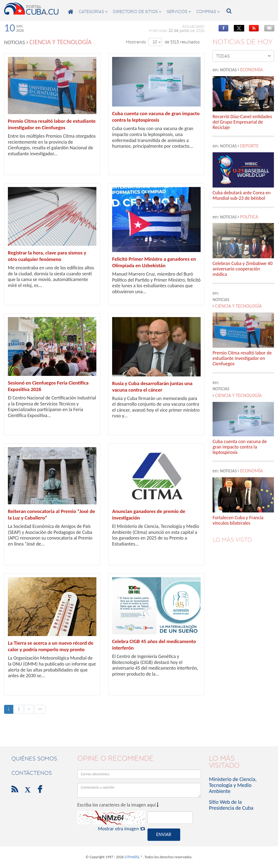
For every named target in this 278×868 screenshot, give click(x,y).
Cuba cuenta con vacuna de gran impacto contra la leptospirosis (156, 117)
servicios (179, 12)
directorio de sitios (137, 12)
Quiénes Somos (34, 759)
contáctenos (32, 773)
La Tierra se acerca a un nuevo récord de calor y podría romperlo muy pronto (51, 646)
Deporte (249, 146)
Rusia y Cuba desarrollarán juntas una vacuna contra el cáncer (152, 387)
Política (249, 217)
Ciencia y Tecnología (238, 306)
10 (157, 42)
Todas (244, 56)
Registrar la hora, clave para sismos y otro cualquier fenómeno (47, 256)
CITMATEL (132, 857)
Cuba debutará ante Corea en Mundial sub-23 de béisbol (242, 196)
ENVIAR (164, 834)
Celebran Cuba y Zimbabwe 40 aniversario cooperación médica (243, 269)
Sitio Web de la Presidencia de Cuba (231, 805)
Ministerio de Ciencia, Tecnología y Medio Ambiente (233, 785)
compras (208, 12)
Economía (251, 70)
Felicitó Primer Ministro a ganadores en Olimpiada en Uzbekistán (154, 262)
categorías (93, 12)
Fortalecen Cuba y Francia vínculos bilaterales (238, 521)
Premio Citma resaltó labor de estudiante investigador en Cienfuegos (52, 124)
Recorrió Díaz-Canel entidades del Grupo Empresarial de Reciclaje (242, 122)
